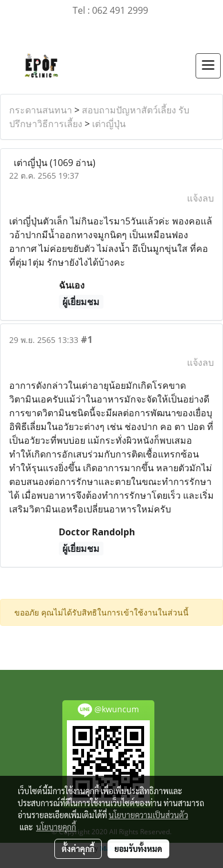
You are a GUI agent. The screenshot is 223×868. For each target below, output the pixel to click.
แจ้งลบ (200, 198)
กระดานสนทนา (41, 110)
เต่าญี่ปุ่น (109, 124)
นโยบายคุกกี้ (56, 827)
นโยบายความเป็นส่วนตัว (148, 815)
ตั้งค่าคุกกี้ (78, 849)
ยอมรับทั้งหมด (138, 849)
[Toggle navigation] (208, 66)
